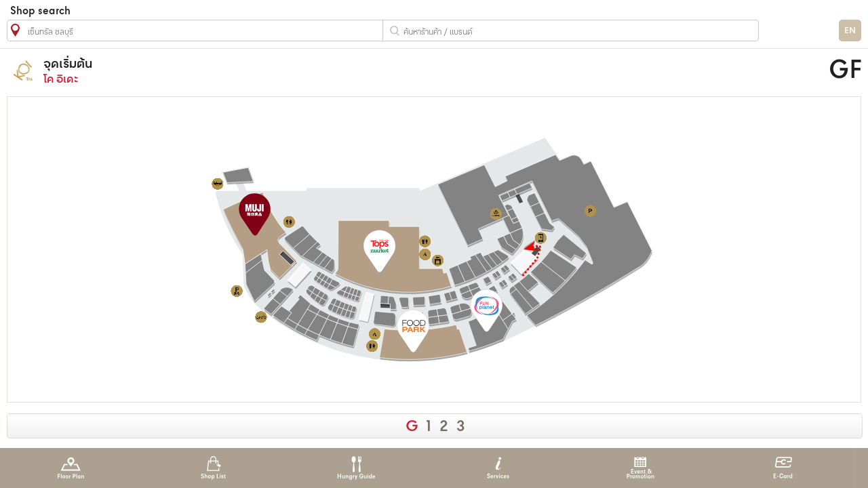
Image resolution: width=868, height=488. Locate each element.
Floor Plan (71, 468)
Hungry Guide (356, 468)
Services (498, 468)
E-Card (783, 468)
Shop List (213, 468)
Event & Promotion (640, 468)
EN (850, 31)
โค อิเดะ (321, 71)
